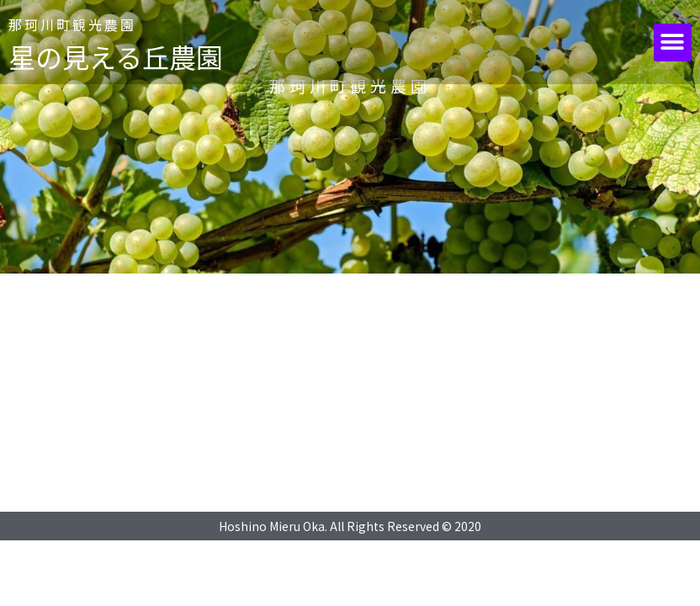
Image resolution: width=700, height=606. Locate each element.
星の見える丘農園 (116, 56)
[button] (673, 43)
